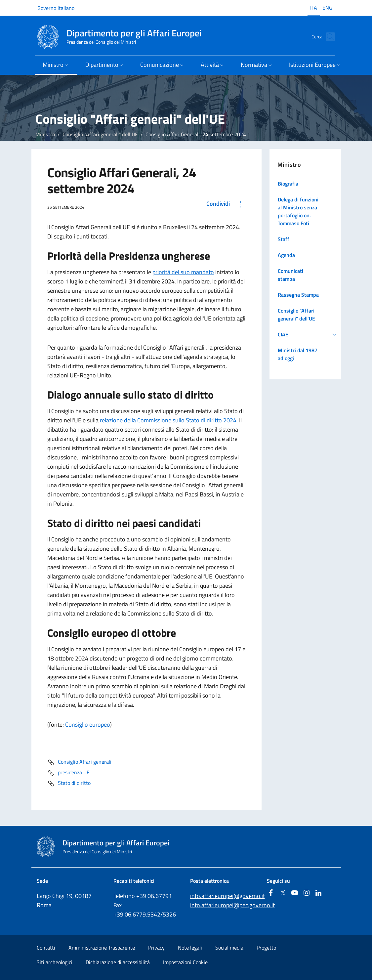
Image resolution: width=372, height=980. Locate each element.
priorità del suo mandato (183, 272)
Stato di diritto (69, 784)
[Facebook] (271, 893)
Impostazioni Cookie (185, 962)
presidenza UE (68, 773)
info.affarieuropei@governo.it (227, 896)
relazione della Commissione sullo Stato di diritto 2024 (168, 420)
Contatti (46, 948)
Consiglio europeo (88, 724)
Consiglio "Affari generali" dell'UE (100, 134)
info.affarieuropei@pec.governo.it (232, 905)
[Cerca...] (327, 37)
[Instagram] (307, 893)
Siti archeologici (55, 962)
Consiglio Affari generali (79, 762)
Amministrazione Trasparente (102, 948)
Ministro (45, 134)
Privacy (156, 948)
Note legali (190, 948)
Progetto (266, 948)
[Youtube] (295, 893)
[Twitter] (283, 893)
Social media (229, 948)
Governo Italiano (56, 8)
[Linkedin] (318, 893)
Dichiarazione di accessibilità (118, 962)
